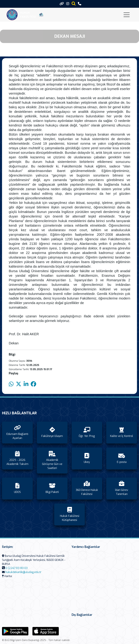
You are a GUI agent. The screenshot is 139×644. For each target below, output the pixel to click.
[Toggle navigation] (127, 15)
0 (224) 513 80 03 (17, 568)
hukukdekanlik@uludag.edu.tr (23, 572)
